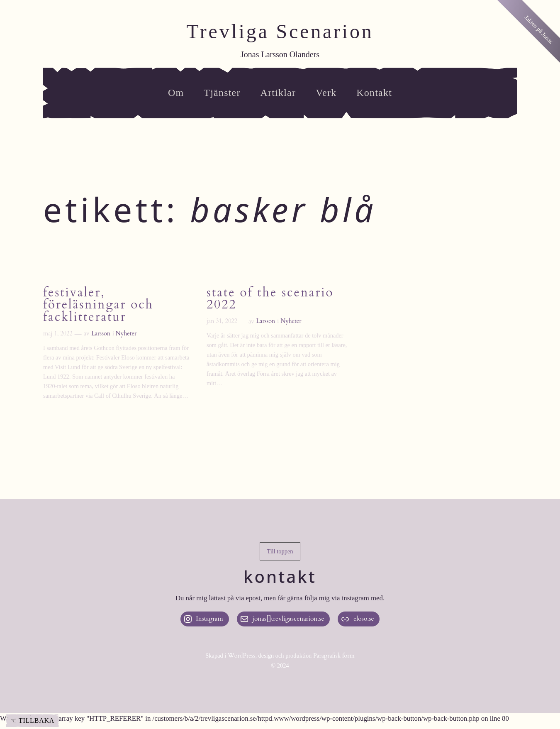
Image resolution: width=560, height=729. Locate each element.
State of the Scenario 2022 (270, 299)
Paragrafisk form (334, 656)
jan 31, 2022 (222, 321)
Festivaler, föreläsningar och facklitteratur (98, 306)
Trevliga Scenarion (280, 31)
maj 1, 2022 (58, 334)
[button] (280, 551)
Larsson (101, 334)
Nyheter (126, 334)
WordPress (242, 656)
